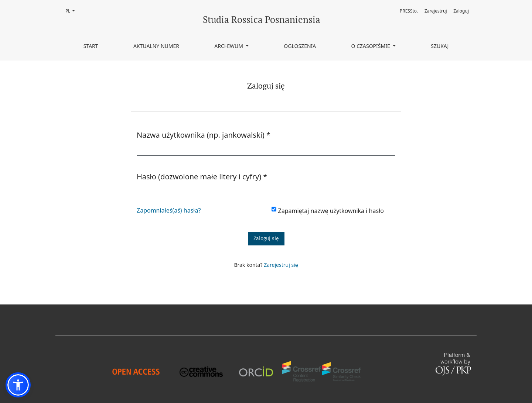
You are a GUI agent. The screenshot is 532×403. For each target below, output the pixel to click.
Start (91, 46)
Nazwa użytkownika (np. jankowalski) (204, 135)
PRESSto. (409, 11)
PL (72, 11)
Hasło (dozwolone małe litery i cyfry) (202, 176)
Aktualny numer (156, 46)
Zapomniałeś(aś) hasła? (169, 210)
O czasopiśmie (371, 46)
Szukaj (440, 46)
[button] (18, 385)
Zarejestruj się (281, 265)
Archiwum (229, 46)
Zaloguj (461, 11)
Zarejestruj (436, 11)
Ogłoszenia (300, 46)
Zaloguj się (266, 239)
